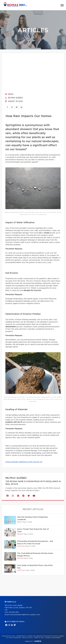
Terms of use (39, 638)
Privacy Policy (28, 638)
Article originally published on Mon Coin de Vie (24, 462)
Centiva (37, 641)
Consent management (53, 638)
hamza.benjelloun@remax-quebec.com (25, 615)
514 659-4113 (14, 612)
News (9, 94)
